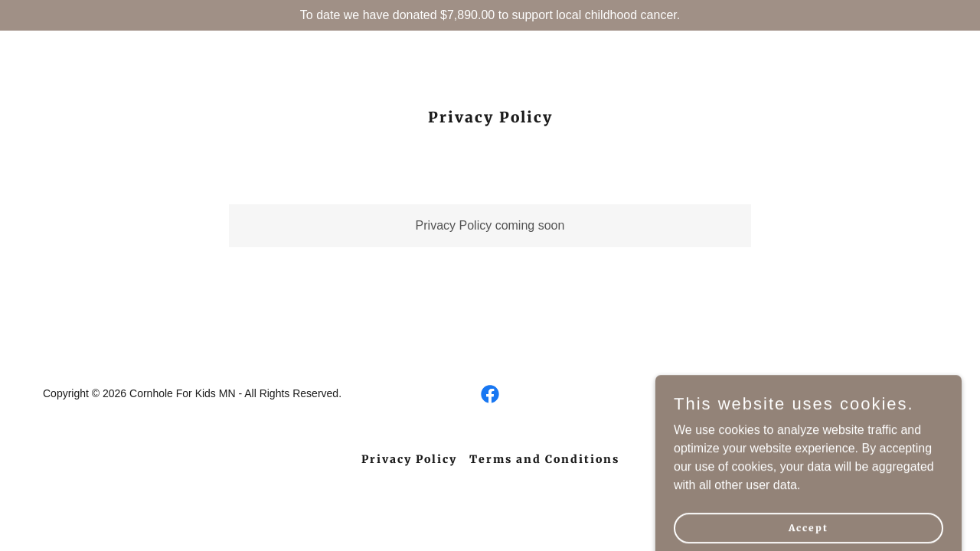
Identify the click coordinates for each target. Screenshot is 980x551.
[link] (490, 394)
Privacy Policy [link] (409, 459)
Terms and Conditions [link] (544, 459)
